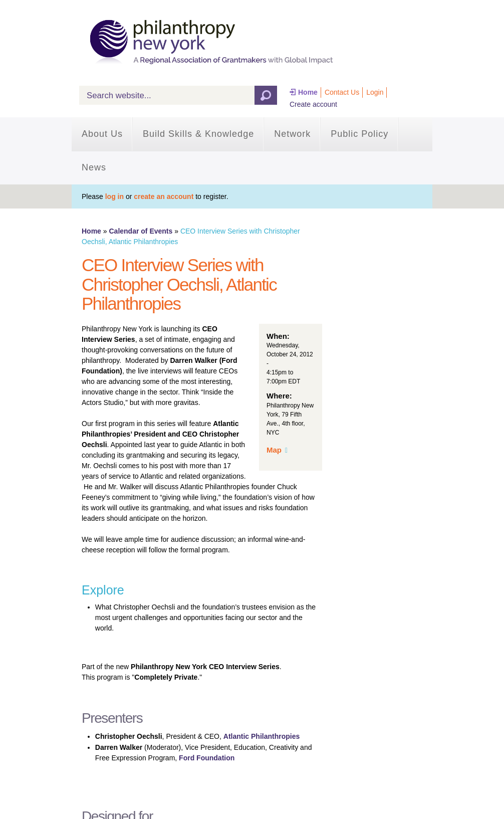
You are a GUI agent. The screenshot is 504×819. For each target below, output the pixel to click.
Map (274, 450)
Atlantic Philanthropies (262, 736)
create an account (164, 196)
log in (114, 196)
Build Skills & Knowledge (198, 134)
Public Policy (359, 134)
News (94, 167)
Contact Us (342, 92)
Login (375, 92)
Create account (313, 104)
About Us (102, 134)
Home (308, 92)
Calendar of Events (141, 231)
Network (292, 134)
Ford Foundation (207, 758)
